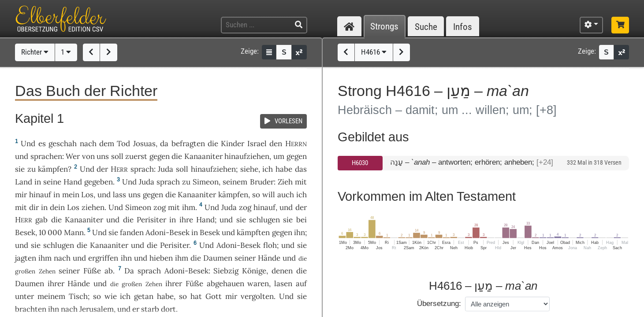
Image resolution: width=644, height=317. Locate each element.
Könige (254, 271)
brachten (31, 309)
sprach (142, 169)
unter (24, 296)
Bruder (262, 182)
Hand (73, 182)
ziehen (93, 207)
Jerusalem (97, 309)
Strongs (384, 27)
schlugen (264, 220)
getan (144, 296)
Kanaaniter (203, 156)
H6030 (360, 163)
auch (286, 195)
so (183, 296)
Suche (426, 27)
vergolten (257, 296)
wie (111, 296)
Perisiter (151, 220)
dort (168, 309)
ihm (189, 207)
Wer (73, 156)
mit (301, 182)
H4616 (374, 52)
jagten (26, 258)
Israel (257, 144)
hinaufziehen (247, 156)
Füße (92, 271)
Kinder (233, 144)
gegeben (99, 182)
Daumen (218, 258)
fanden (132, 232)
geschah (63, 144)
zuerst (136, 156)
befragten (188, 144)
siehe (249, 169)
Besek (25, 232)
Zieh (285, 182)
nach (88, 144)
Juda (166, 169)
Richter (35, 52)
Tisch (78, 296)
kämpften (253, 232)
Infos (463, 27)
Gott (214, 296)
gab (41, 220)
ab (109, 271)
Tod (123, 144)
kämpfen (53, 169)
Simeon (206, 182)
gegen (160, 156)
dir (34, 207)
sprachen (46, 156)
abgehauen (225, 284)
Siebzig (226, 271)
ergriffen (103, 258)
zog (160, 207)
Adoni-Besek (168, 232)
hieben (161, 258)
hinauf (40, 195)
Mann (74, 232)
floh (270, 245)
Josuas (144, 144)
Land (24, 182)
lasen (283, 284)
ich (302, 195)
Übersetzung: (439, 304)
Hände (269, 258)
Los (87, 195)
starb (150, 309)
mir (21, 195)
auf (301, 284)
